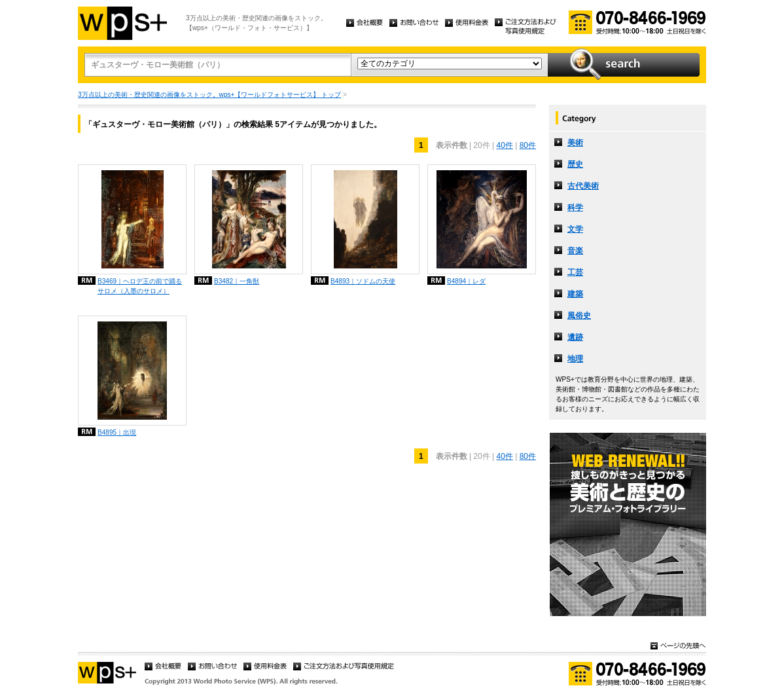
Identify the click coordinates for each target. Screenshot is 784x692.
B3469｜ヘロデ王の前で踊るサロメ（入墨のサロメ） (140, 286)
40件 (504, 145)
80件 (528, 145)
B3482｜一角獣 (237, 281)
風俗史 (579, 316)
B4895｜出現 (117, 432)
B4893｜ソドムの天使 (363, 281)
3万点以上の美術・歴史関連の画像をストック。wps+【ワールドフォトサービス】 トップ (209, 95)
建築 (575, 294)
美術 (575, 143)
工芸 (575, 272)
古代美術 (583, 186)
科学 (575, 208)
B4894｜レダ (466, 281)
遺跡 (575, 337)
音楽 (575, 251)
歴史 (575, 164)
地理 (575, 359)
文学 (575, 229)
